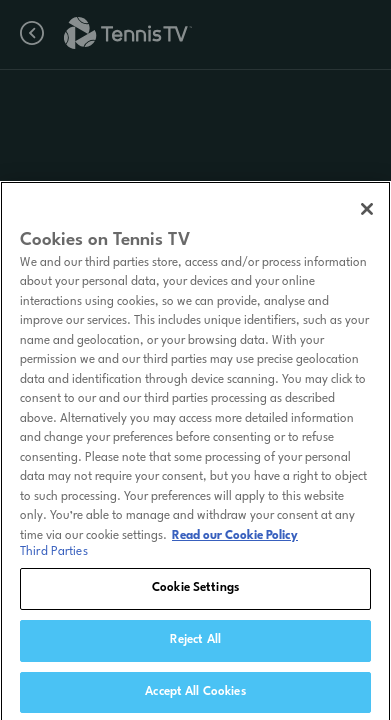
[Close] (367, 213)
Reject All (195, 644)
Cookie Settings (195, 592)
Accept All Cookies (195, 696)
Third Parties (54, 556)
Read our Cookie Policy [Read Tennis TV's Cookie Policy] (235, 540)
